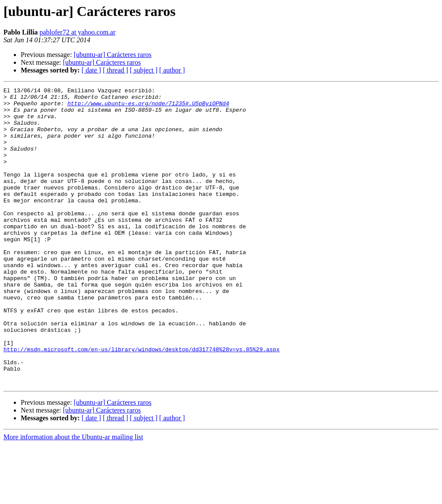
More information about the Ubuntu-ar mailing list (73, 496)
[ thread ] (115, 70)
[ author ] (172, 70)
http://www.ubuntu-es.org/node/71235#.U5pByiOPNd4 (148, 107)
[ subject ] (144, 70)
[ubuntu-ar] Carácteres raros (113, 55)
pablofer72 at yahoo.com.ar (78, 32)
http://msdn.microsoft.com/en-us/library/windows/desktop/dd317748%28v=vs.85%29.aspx (142, 402)
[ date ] (91, 70)
